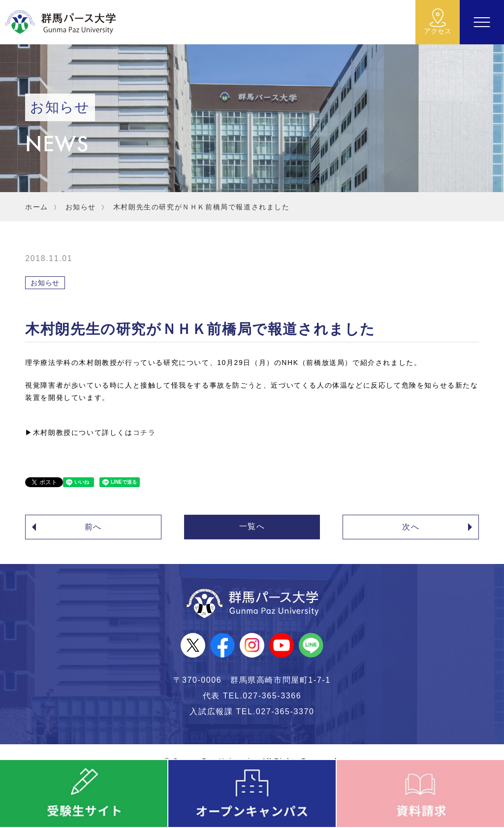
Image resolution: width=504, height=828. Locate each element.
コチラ (144, 432)
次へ (411, 527)
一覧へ (252, 526)
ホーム (37, 207)
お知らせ (81, 207)
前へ (93, 527)
